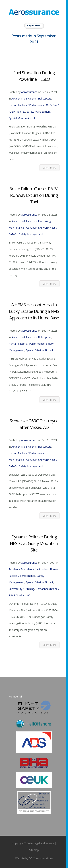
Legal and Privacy (44, 843)
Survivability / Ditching (21, 589)
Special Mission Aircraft (22, 118)
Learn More (50, 168)
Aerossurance (29, 92)
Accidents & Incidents (24, 99)
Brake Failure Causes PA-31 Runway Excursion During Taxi (34, 195)
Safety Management (39, 112)
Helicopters (45, 99)
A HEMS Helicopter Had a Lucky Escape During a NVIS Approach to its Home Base (34, 311)
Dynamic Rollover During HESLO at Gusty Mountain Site (34, 543)
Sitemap (34, 850)
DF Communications (41, 858)
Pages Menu (34, 26)
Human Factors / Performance (27, 105)
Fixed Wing (44, 221)
